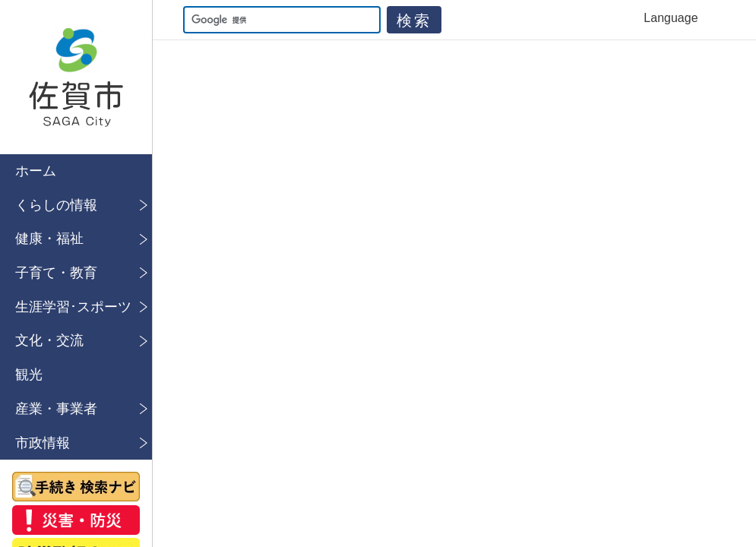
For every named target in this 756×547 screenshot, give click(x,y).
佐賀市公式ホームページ (76, 77)
